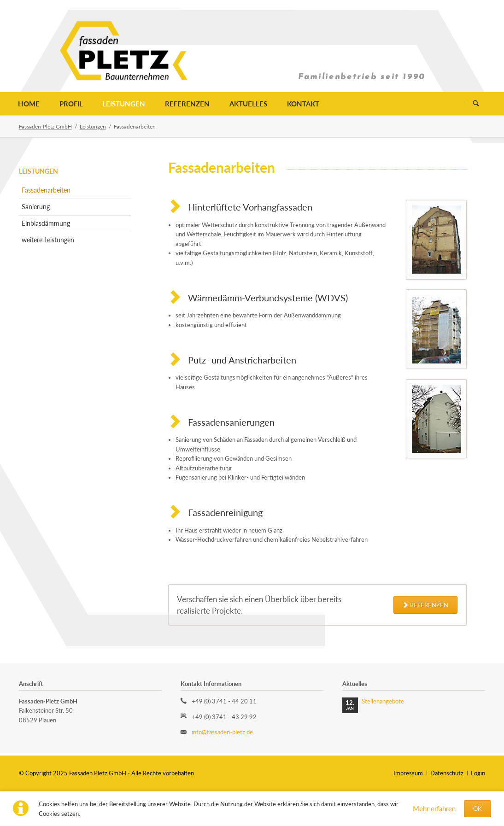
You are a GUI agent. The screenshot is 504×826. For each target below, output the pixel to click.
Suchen (476, 103)
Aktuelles (248, 104)
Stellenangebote (383, 701)
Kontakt (303, 104)
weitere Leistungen (48, 240)
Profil (71, 104)
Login (478, 773)
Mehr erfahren (434, 808)
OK (478, 808)
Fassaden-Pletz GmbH (45, 126)
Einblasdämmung (46, 223)
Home (29, 104)
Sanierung (36, 207)
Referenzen (187, 104)
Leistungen (124, 104)
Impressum (408, 773)
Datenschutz (447, 773)
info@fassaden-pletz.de (222, 732)
